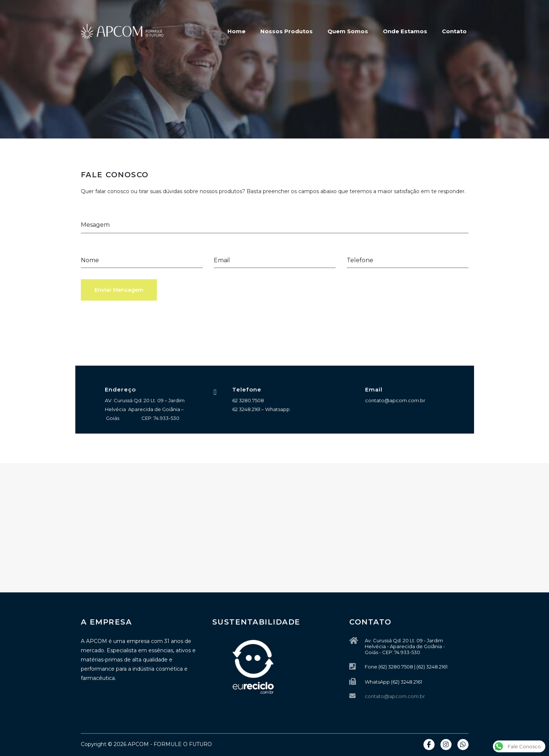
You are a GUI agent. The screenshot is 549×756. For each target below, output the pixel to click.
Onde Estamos (405, 31)
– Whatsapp (275, 409)
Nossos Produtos (286, 31)
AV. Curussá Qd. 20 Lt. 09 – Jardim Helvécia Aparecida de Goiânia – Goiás (145, 409)
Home (236, 31)
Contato (454, 31)
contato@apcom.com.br (395, 696)
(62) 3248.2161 (406, 682)
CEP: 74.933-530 (160, 418)
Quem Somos (348, 31)
